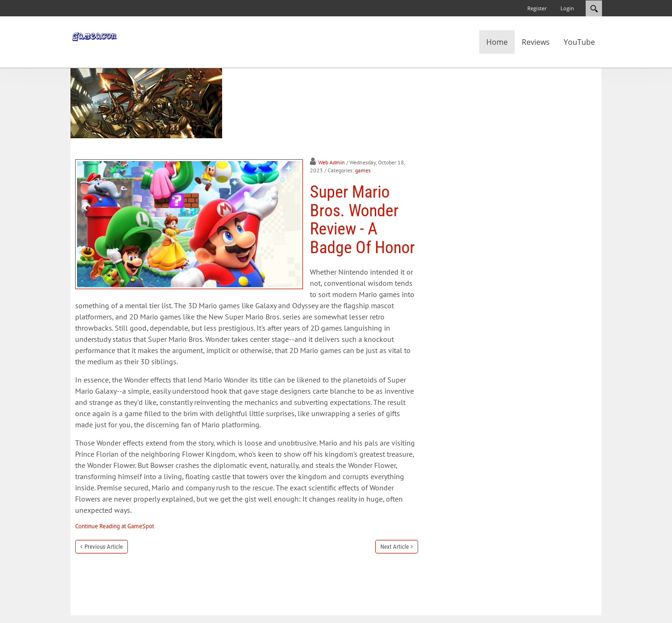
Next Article (395, 547)
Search (594, 8)
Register (537, 8)
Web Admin (332, 162)
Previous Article (104, 547)
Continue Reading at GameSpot (115, 526)
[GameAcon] (98, 35)
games (363, 170)
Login (567, 8)
